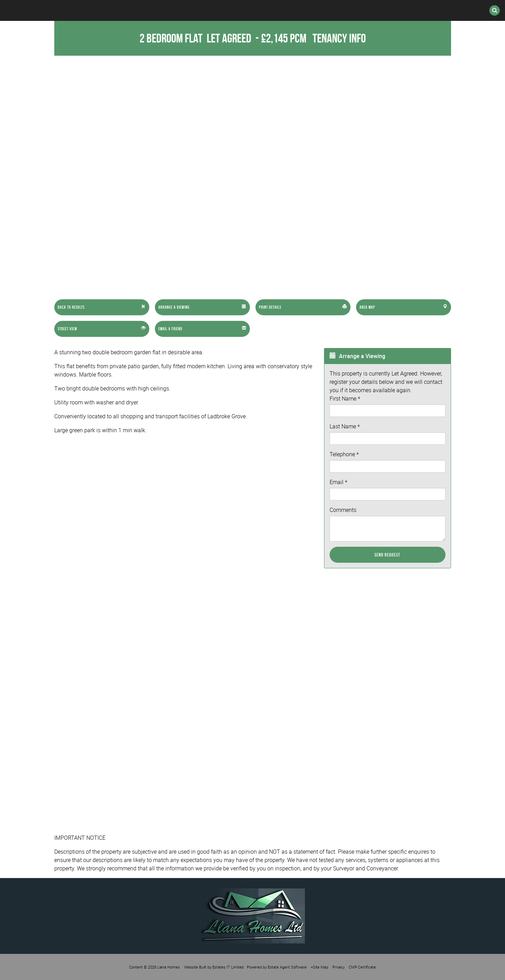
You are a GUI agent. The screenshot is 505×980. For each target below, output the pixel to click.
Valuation (328, 10)
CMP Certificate (362, 967)
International (216, 10)
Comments (343, 510)
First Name (345, 398)
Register (276, 10)
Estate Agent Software (287, 967)
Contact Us (384, 10)
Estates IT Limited (228, 967)
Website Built (195, 967)
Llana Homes (169, 967)
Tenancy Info (339, 38)
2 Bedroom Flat (196, 38)
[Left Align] (102, 307)
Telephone (344, 454)
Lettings (158, 10)
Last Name (345, 426)
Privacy (338, 967)
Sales (112, 10)
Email (338, 482)
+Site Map (319, 967)
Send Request (387, 555)
